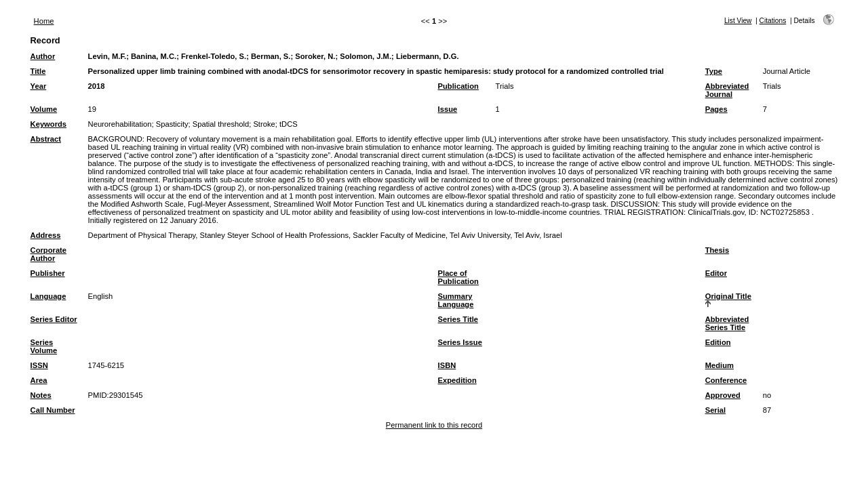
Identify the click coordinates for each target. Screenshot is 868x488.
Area (39, 380)
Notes (41, 395)
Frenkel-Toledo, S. (214, 56)
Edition (718, 342)
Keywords (48, 124)
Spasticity (172, 124)
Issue (448, 109)
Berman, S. (271, 56)
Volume (44, 109)
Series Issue (460, 342)
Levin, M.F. (107, 56)
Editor (716, 273)
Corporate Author (48, 254)
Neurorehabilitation (120, 124)
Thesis (717, 250)
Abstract (46, 139)
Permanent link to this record (434, 425)
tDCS (289, 124)
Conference (726, 380)
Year (39, 86)
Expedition (457, 380)
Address (46, 235)
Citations (773, 21)
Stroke (264, 124)
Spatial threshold (221, 124)
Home (44, 21)
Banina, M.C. (154, 56)
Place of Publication (458, 277)
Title (38, 71)
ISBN (447, 365)
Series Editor (54, 319)
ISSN (39, 365)
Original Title (728, 296)
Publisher (48, 273)
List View (738, 21)
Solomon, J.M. (366, 56)
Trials (505, 86)
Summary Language (456, 300)
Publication (458, 86)
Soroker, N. (315, 56)
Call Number (53, 410)
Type (714, 71)
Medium (719, 365)
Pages (716, 109)
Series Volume (44, 346)
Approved (723, 395)
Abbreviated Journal (727, 90)
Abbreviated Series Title (727, 323)
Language (48, 296)
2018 (97, 86)
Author (43, 56)
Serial (715, 410)
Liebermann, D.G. (428, 56)
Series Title (458, 319)
